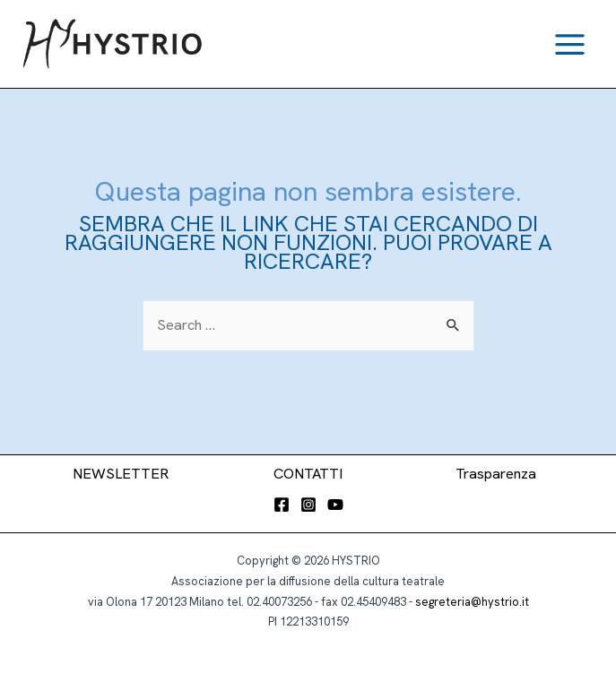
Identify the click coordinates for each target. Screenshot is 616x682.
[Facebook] (282, 505)
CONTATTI (308, 474)
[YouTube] (335, 505)
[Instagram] (308, 505)
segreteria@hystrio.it (472, 602)
